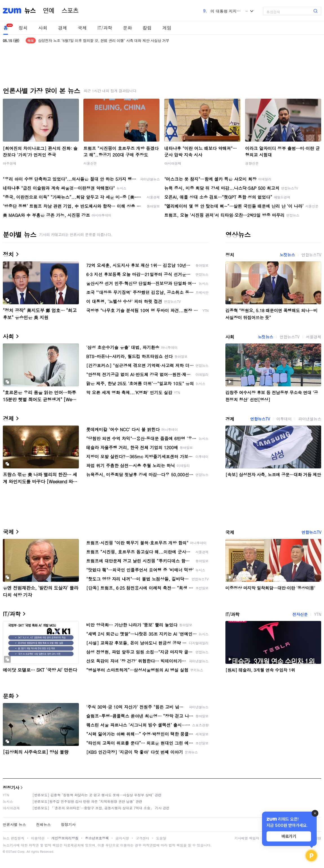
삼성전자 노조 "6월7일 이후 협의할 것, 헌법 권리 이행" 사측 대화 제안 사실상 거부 (104, 40)
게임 (167, 28)
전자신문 (300, 614)
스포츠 (70, 11)
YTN (318, 614)
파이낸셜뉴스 (310, 419)
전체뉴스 (43, 824)
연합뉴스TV (311, 255)
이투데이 (284, 419)
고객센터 (143, 838)
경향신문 (252, 163)
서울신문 (90, 163)
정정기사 (11, 787)
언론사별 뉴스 (14, 824)
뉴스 (30, 11)
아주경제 (10, 163)
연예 (49, 11)
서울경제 (314, 337)
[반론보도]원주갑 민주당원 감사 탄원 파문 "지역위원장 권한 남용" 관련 (87, 801)
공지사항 (122, 838)
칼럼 (147, 28)
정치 (23, 28)
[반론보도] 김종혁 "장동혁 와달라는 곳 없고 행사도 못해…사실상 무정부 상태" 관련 (97, 795)
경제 (63, 28)
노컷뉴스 (287, 255)
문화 (127, 28)
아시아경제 (173, 163)
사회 (43, 28)
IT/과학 (105, 28)
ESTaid (11, 852)
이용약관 (38, 838)
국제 (82, 28)
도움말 (161, 838)
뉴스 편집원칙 (14, 838)
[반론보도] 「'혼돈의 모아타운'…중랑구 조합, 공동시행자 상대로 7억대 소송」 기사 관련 (101, 808)
